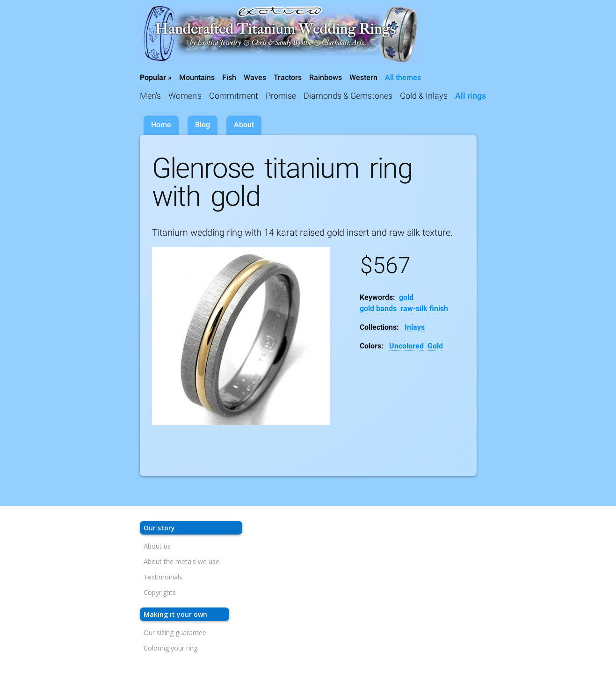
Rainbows (326, 77)
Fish (229, 77)
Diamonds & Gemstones (348, 96)
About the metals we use (181, 561)
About (244, 125)
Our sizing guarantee (175, 633)
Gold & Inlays (424, 96)
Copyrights (160, 592)
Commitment (234, 96)
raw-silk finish (424, 308)
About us (157, 546)
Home (161, 125)
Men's (150, 96)
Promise (281, 96)
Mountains (197, 77)
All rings (471, 96)
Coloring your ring (170, 648)
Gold (435, 346)
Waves (255, 77)
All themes (403, 77)
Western (363, 77)
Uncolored (406, 346)
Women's (185, 96)
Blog (203, 125)
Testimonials (163, 577)
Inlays (415, 327)
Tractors (288, 77)
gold (406, 297)
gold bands (378, 308)
